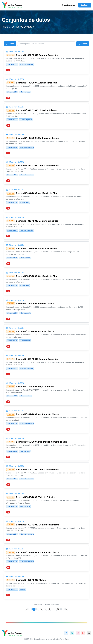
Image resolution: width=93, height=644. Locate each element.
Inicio (5, 27)
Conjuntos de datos (23, 27)
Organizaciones (69, 5)
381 (58, 609)
